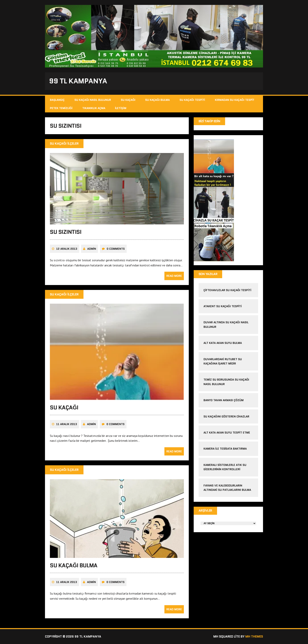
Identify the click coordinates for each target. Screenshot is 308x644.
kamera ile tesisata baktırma (225, 449)
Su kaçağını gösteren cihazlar (226, 416)
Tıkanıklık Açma (94, 108)
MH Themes (254, 636)
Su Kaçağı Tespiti (192, 100)
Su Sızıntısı (66, 232)
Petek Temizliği (61, 108)
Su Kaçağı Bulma (157, 100)
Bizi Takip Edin (209, 121)
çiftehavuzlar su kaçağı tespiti (227, 290)
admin (92, 249)
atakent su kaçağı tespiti (223, 306)
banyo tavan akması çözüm (224, 400)
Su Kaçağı (128, 100)
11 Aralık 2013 (67, 424)
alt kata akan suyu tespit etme (227, 433)
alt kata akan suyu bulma (223, 343)
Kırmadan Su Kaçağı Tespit (235, 100)
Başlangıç (57, 100)
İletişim (121, 108)
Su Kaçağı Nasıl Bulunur (93, 100)
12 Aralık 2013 (67, 249)
